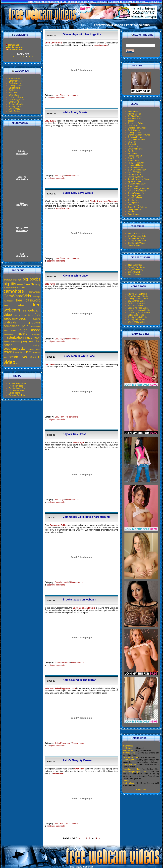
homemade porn (16, 326)
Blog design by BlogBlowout (81, 867)
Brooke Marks (15, 79)
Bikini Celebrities (135, 265)
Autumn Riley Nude (17, 384)
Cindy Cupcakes (16, 83)
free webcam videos (23, 315)
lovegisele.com (101, 45)
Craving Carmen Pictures (139, 135)
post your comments (55, 98)
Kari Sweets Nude (17, 391)
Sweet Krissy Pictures (137, 207)
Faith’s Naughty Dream (77, 760)
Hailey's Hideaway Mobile (139, 310)
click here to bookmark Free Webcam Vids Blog (133, 2)
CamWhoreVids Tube (137, 236)
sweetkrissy (20, 352)
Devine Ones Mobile (137, 301)
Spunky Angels (134, 195)
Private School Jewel (137, 184)
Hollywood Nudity (135, 165)
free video (14, 305)
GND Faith (13, 93)
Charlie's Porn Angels (137, 128)
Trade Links (141, 790)
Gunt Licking (133, 160)
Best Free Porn (134, 119)
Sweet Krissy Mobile (137, 322)
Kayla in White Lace (75, 276)
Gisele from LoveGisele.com (104, 201)
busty (38, 284)
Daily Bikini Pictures (136, 140)
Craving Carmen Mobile (138, 299)
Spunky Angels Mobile (137, 317)
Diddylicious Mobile (136, 303)
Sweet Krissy (14, 109)
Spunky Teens (134, 200)
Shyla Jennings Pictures (138, 188)
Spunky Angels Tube (137, 241)
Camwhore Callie (58, 525)
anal (15, 280)
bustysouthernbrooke (14, 287)
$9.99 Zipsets (134, 112)
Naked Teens (14, 393)
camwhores (35, 292)
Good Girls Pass (135, 158)
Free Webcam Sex (17, 388)
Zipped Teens (134, 214)
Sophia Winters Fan (136, 193)
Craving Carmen (16, 86)
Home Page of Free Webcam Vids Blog (47, 2)
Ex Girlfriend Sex (135, 149)
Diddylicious (14, 90)
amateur (8, 280)
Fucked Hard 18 (135, 156)
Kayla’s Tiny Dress (75, 434)
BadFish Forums (135, 116)
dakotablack (8, 301)
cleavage (36, 297)
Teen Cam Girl (134, 245)
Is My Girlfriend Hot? (137, 170)
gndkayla (10, 322)
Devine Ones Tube (136, 238)
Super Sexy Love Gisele (78, 193)
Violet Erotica (14, 111)
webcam (11, 357)
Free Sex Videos (16, 386)
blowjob (29, 284)
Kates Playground (17, 100)
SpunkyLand (133, 202)
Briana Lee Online (136, 123)
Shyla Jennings (134, 186)
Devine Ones (133, 144)
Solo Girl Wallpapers (137, 191)
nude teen (33, 338)
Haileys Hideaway (17, 97)
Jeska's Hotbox (134, 174)
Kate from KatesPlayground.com (60, 688)
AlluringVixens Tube (136, 234)
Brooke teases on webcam (80, 600)
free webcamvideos (22, 317)
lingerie (23, 334)
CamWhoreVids (16, 81)
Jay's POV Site (134, 172)
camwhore (14, 291)
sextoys (37, 345)
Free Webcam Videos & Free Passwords (122, 25)
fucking (37, 319)
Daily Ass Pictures (136, 137)
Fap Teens (132, 153)
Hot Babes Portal (135, 167)
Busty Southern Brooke (84, 608)
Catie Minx (132, 126)
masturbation (14, 337)
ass (20, 280)
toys (34, 352)
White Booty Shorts (75, 112)
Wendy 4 (132, 212)
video (38, 352)
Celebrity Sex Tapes (136, 267)
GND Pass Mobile (136, 306)
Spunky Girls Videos (137, 243)
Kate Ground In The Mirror (79, 680)
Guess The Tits (129, 764)
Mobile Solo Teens (136, 315)
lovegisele (36, 334)
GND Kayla (14, 95)
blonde (20, 285)
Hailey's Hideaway (136, 163)
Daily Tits (132, 142)
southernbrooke (15, 349)
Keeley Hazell (134, 272)
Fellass (126, 781)
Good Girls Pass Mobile (138, 308)
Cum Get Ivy (128, 760)
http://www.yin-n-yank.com (134, 771)
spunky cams (34, 349)
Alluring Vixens (134, 114)
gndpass (34, 322)
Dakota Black (15, 88)
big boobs (31, 279)
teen (29, 352)
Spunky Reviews (135, 198)
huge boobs (30, 330)
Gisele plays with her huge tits (82, 34)
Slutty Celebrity (134, 274)
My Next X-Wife (135, 181)
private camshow (12, 342)
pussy (24, 341)
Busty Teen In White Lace (79, 356)
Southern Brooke (16, 104)
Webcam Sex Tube (17, 395)
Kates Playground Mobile (139, 313)
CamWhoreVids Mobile (138, 296)
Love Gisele (14, 102)
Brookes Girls (129, 753)
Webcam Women (130, 757)
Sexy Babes (128, 750)
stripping (9, 352)
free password (28, 300)
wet (17, 363)
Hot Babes (127, 748)
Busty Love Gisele (54, 43)
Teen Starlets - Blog (131, 769)
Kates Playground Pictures (139, 179)
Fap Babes (132, 151)
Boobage (132, 121)
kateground (9, 334)
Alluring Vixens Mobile (137, 294)
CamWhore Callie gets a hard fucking (86, 517)
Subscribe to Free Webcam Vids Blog (87, 2)
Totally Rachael (134, 209)
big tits (10, 284)
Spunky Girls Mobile (136, 320)
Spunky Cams (15, 107)
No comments (73, 95)
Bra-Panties (128, 746)
